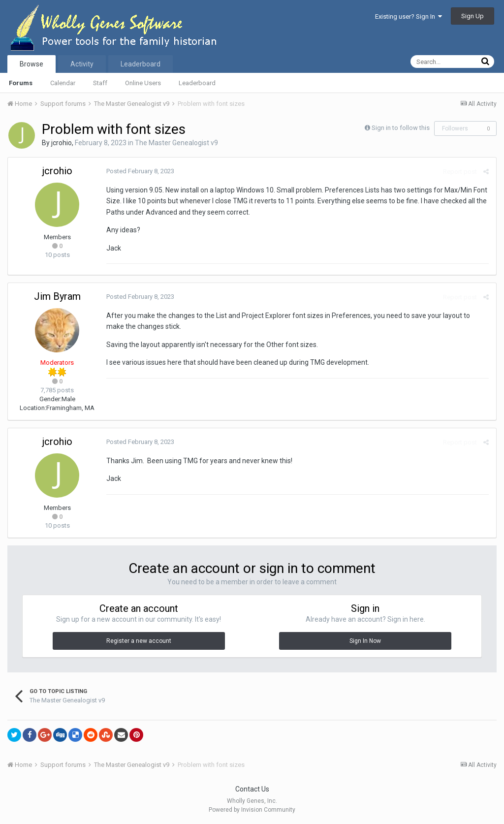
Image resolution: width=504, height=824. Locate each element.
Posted (140, 171)
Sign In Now (365, 641)
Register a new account (139, 641)
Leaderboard (197, 83)
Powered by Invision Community (252, 810)
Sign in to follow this (401, 128)
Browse (31, 64)
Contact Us (252, 789)
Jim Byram (57, 296)
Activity (82, 64)
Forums (21, 83)
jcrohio (62, 143)
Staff (100, 83)
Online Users (143, 83)
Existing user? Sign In (409, 16)
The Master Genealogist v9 (176, 143)
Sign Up (472, 16)
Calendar (63, 83)
